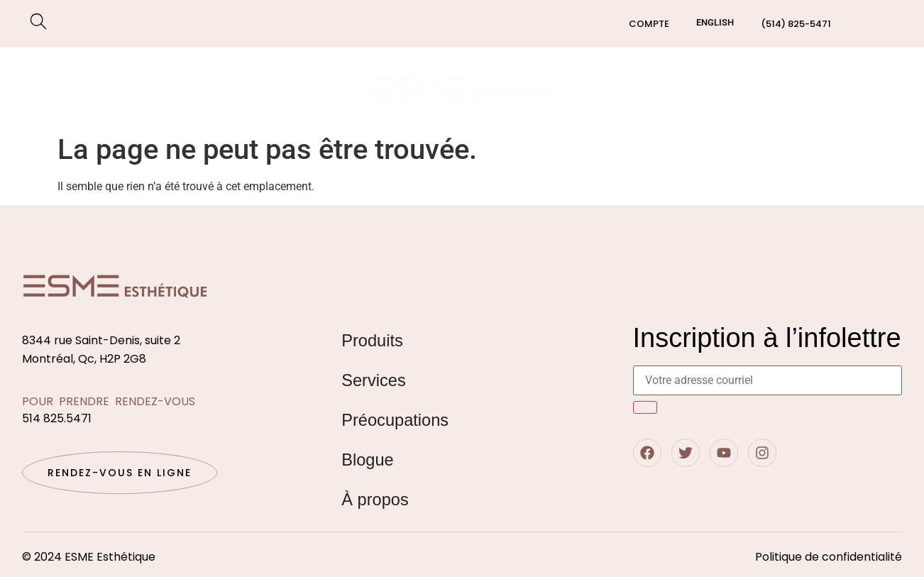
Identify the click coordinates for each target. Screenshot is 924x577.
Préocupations (90, 104)
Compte (649, 24)
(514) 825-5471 (796, 24)
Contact (857, 87)
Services (149, 71)
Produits (373, 340)
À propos (375, 499)
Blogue (786, 87)
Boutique (66, 71)
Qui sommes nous (695, 87)
